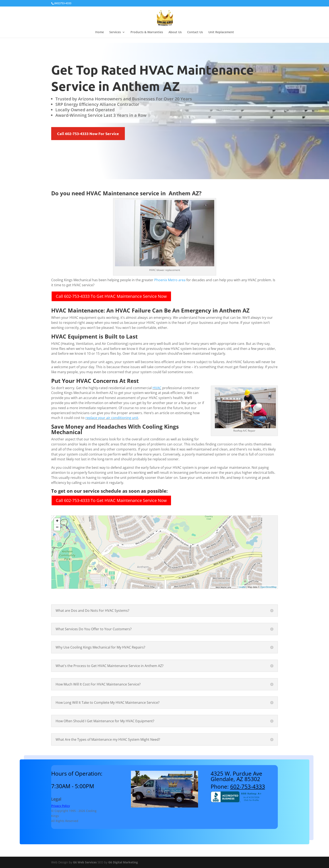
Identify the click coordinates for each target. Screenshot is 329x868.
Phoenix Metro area (170, 280)
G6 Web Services (85, 862)
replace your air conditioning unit (112, 418)
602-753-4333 (248, 787)
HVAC (157, 388)
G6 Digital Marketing (123, 862)
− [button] (57, 528)
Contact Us (195, 32)
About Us (175, 32)
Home (100, 32)
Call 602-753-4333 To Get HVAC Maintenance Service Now (111, 296)
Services (115, 32)
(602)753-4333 (63, 3)
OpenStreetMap (268, 587)
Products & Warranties (147, 32)
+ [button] (57, 521)
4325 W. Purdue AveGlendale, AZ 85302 (236, 776)
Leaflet (242, 587)
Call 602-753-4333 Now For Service (88, 133)
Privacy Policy (61, 806)
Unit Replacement (221, 32)
